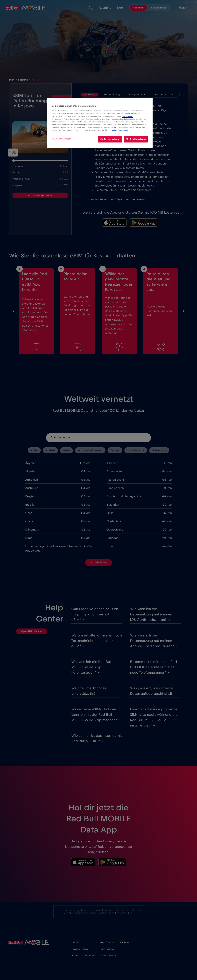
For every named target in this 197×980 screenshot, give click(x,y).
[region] (100, 123)
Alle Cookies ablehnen (110, 139)
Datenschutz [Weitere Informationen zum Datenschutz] (128, 116)
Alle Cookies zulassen (136, 139)
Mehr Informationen (120, 130)
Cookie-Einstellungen (61, 139)
